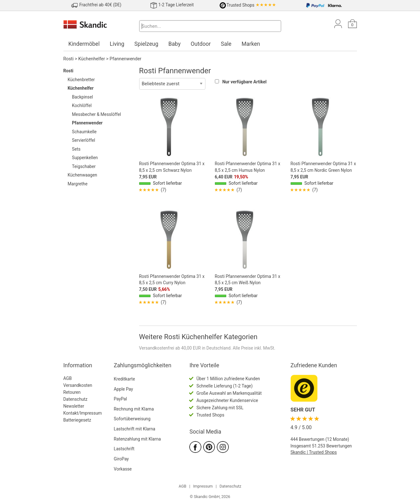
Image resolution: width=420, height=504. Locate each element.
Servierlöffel (83, 140)
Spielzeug (146, 44)
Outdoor (201, 44)
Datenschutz (76, 399)
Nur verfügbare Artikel (244, 82)
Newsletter (74, 406)
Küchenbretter (81, 80)
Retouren (72, 392)
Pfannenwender (125, 59)
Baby (175, 44)
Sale (226, 44)
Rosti (69, 59)
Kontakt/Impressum (83, 413)
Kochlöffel (82, 105)
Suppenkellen (85, 158)
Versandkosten (78, 385)
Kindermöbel (84, 44)
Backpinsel (83, 97)
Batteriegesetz (77, 420)
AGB (68, 378)
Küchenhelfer (92, 59)
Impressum (203, 486)
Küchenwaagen (82, 175)
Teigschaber (84, 166)
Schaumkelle (84, 132)
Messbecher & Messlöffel (96, 114)
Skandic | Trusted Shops (314, 452)
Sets (76, 149)
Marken (251, 44)
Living (117, 44)
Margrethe (77, 184)
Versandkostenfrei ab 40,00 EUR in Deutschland (185, 348)
